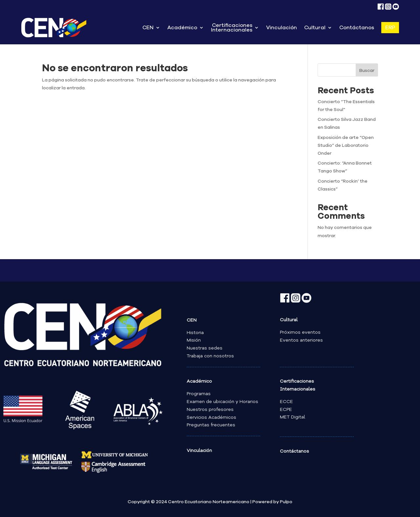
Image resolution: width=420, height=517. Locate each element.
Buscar (367, 71)
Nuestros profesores (210, 410)
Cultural (315, 28)
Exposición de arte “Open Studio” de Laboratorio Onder (346, 146)
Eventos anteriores (301, 340)
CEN (148, 28)
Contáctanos (357, 28)
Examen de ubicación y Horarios (222, 402)
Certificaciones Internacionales (232, 28)
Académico (182, 28)
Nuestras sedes (205, 348)
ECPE (286, 410)
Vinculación (282, 28)
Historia (195, 333)
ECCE (286, 402)
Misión (194, 340)
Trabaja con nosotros (210, 356)
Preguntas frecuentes (211, 425)
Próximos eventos (300, 332)
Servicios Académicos (211, 417)
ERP (390, 28)
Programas (199, 394)
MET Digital (293, 417)
